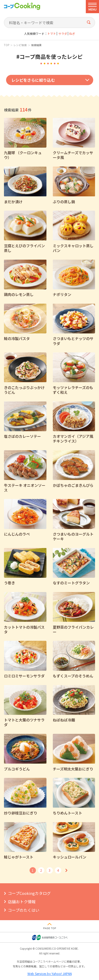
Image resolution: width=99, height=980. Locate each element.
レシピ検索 (20, 45)
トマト (52, 34)
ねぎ (72, 34)
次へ (67, 870)
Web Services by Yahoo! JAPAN (50, 974)
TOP (7, 45)
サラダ (63, 34)
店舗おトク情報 (22, 902)
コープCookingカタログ (29, 893)
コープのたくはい (24, 910)
